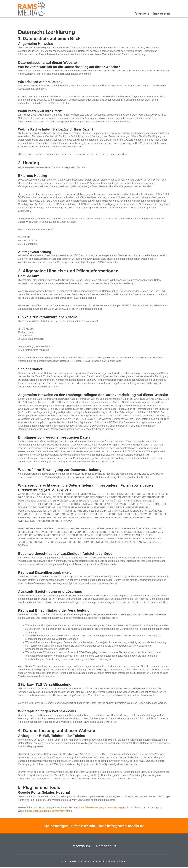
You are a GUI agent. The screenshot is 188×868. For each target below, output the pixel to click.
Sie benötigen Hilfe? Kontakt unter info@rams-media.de (94, 826)
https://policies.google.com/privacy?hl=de (50, 811)
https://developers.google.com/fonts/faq (100, 808)
